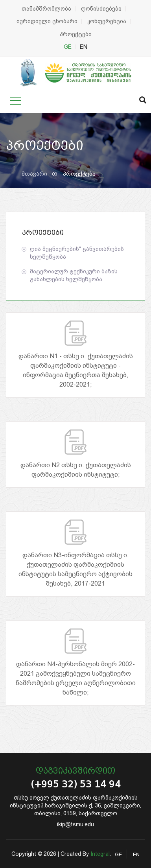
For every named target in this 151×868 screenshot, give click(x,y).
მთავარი (34, 174)
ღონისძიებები (101, 9)
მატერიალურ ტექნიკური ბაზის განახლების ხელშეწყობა (74, 275)
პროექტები (76, 34)
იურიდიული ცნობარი (47, 21)
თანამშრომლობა (46, 9)
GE (68, 47)
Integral (100, 854)
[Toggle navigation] (16, 101)
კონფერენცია (107, 21)
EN (84, 47)
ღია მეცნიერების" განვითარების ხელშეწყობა (77, 253)
